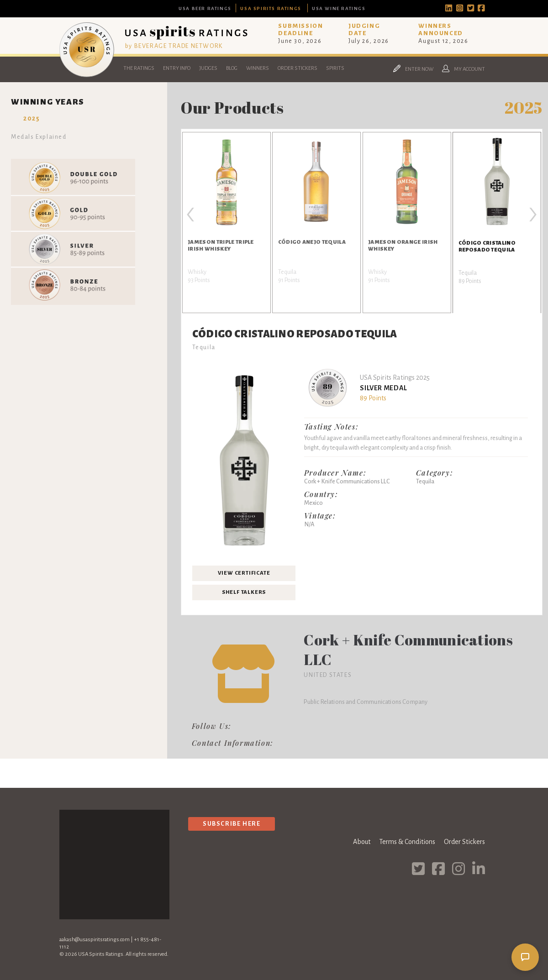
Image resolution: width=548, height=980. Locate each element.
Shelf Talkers (244, 592)
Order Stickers (298, 68)
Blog (232, 68)
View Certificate (244, 573)
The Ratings (139, 68)
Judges (208, 68)
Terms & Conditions (407, 842)
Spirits (335, 68)
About (362, 842)
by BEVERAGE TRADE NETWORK (174, 46)
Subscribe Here (232, 824)
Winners (258, 68)
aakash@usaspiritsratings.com (95, 940)
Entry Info (177, 68)
